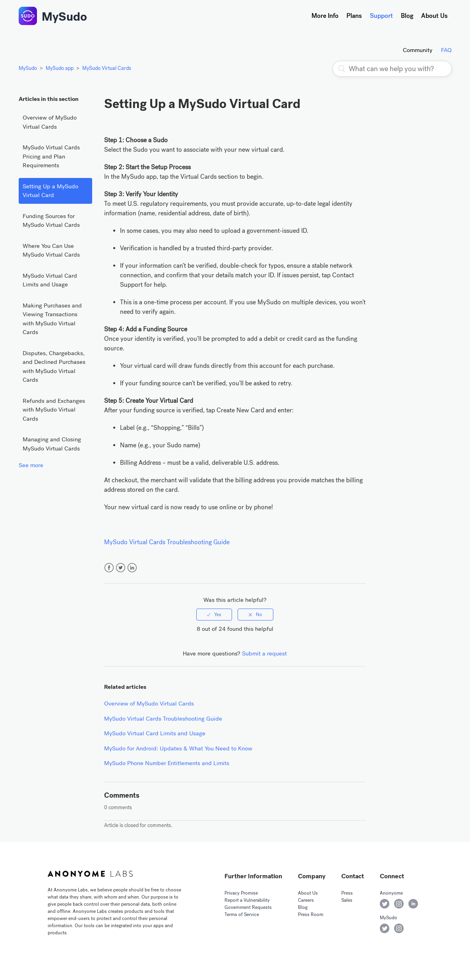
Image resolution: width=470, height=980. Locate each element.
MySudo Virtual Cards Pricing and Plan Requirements (51, 156)
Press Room (311, 914)
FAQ (446, 50)
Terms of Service (242, 914)
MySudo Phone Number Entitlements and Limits (167, 763)
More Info (325, 16)
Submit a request (264, 653)
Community (418, 50)
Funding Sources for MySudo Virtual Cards (51, 221)
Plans (354, 16)
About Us (434, 16)
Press (347, 893)
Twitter (121, 568)
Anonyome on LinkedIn (413, 904)
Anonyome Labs (90, 874)
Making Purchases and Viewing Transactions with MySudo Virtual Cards (52, 319)
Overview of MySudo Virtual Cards (50, 122)
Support (381, 16)
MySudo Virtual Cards (107, 68)
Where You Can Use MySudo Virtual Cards (51, 250)
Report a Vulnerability (247, 900)
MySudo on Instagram (399, 928)
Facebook (109, 568)
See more (31, 465)
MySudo (64, 17)
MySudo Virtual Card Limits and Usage (50, 280)
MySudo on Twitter (385, 928)
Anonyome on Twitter (385, 904)
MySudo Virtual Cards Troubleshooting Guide (167, 542)
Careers (306, 900)
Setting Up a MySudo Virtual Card (50, 191)
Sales (347, 900)
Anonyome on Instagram (399, 904)
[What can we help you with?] (392, 69)
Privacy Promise (241, 893)
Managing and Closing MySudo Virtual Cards (52, 444)
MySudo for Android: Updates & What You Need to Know (178, 748)
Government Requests (248, 907)
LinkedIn (132, 568)
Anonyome (391, 893)
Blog (407, 16)
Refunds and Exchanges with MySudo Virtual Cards (54, 410)
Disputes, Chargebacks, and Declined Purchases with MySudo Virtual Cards (54, 367)
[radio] (214, 615)
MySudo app (60, 68)
